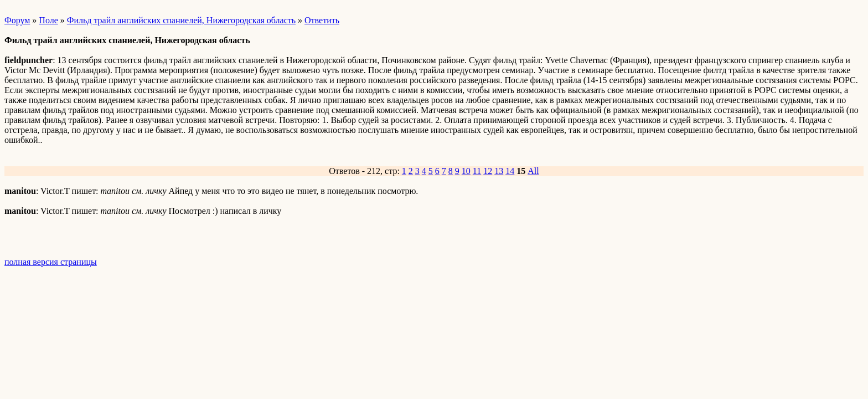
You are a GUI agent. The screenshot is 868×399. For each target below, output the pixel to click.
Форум (17, 20)
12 (488, 171)
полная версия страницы (51, 262)
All (533, 171)
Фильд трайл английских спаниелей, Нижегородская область (181, 20)
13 (499, 171)
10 (466, 171)
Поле (48, 20)
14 (510, 171)
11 (477, 171)
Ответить (322, 20)
